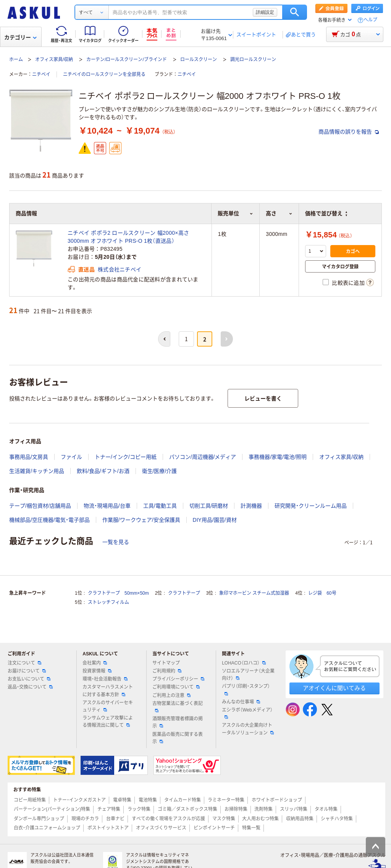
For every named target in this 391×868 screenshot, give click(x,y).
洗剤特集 (263, 809)
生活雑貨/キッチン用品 (37, 471)
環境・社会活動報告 (105, 679)
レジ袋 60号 (322, 593)
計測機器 (251, 506)
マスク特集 (224, 819)
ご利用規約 (167, 671)
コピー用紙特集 (30, 800)
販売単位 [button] (235, 213)
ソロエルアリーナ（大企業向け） (248, 675)
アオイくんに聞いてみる (334, 688)
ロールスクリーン (199, 60)
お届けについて (27, 671)
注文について (24, 663)
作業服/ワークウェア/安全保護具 (141, 520)
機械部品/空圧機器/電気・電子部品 (49, 520)
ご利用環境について (176, 687)
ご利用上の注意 (171, 695)
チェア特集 (109, 809)
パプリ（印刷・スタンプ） (246, 689)
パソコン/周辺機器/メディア (203, 457)
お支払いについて (29, 679)
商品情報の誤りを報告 (349, 132)
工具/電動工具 (160, 506)
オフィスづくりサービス (161, 828)
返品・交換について (30, 687)
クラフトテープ (184, 593)
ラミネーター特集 (226, 800)
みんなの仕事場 (241, 702)
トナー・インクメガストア (79, 800)
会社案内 (95, 663)
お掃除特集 (236, 809)
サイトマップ (166, 663)
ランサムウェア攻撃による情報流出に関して (108, 722)
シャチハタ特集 (337, 819)
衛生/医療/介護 (160, 471)
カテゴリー (20, 37)
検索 (295, 12)
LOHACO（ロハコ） (244, 663)
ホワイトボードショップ (277, 800)
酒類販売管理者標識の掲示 (178, 722)
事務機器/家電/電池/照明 (278, 457)
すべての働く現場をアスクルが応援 (168, 819)
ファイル (71, 457)
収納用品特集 (300, 819)
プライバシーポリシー (178, 679)
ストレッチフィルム (108, 602)
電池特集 (148, 800)
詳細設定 (265, 12)
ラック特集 (139, 809)
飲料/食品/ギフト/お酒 (103, 471)
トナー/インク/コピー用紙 (126, 457)
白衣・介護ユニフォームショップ (47, 828)
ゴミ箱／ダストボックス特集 (187, 809)
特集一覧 (251, 828)
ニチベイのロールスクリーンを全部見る (104, 74)
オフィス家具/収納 (54, 60)
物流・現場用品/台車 (107, 506)
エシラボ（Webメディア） (247, 713)
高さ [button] (279, 213)
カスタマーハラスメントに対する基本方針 (108, 691)
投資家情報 (97, 671)
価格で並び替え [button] (326, 213)
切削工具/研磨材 (209, 506)
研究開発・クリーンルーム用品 (311, 506)
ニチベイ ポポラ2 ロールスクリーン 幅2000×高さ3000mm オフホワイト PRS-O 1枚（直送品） (128, 237)
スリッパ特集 (294, 809)
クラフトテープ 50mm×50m (118, 593)
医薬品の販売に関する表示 (178, 738)
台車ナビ (115, 819)
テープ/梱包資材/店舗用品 (40, 506)
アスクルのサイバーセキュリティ (108, 706)
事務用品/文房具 (29, 457)
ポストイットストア (108, 828)
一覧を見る (116, 542)
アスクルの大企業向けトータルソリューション (248, 729)
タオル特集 (326, 809)
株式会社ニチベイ (120, 269)
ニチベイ (41, 74)
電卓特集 (122, 800)
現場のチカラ (85, 819)
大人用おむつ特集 (260, 819)
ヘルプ (370, 20)
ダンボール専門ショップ (39, 819)
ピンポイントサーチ (214, 828)
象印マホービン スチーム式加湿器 (254, 593)
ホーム (16, 60)
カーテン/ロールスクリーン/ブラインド (127, 60)
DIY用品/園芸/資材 (215, 520)
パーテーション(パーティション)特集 (52, 809)
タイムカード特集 (183, 800)
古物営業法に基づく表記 (178, 707)
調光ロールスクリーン (253, 60)
